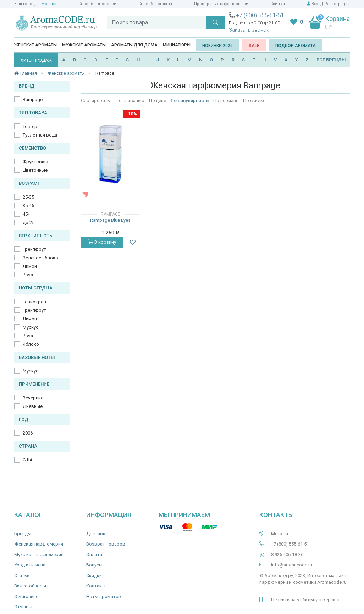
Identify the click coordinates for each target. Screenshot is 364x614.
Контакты (97, 586)
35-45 (28, 206)
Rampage (33, 99)
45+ (26, 214)
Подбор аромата (296, 46)
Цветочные (35, 170)
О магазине (26, 596)
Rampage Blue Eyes (110, 220)
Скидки (278, 4)
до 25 (29, 223)
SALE (254, 46)
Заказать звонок (249, 30)
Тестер (30, 126)
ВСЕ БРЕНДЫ (331, 60)
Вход (316, 4)
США (28, 460)
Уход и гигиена (30, 565)
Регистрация (337, 4)
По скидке (254, 101)
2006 (28, 433)
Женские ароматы (35, 45)
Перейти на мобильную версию (305, 600)
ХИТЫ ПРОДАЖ (36, 60)
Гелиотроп (34, 302)
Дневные (33, 406)
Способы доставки (97, 4)
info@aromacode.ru (292, 565)
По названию (130, 101)
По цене (158, 101)
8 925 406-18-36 (287, 555)
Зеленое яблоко (40, 258)
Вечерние (33, 398)
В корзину (102, 242)
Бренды (23, 534)
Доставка (97, 534)
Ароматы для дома (134, 45)
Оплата (94, 555)
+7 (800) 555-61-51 (260, 15)
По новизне (226, 101)
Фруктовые (35, 162)
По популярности (190, 101)
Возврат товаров (106, 544)
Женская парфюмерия (39, 544)
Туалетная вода (40, 135)
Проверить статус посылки (221, 4)
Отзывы (23, 607)
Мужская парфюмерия (39, 555)
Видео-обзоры (30, 586)
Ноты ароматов (104, 596)
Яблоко (31, 344)
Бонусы (94, 565)
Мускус (31, 327)
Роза (28, 275)
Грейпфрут (34, 249)
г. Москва (47, 4)
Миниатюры (177, 45)
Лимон (30, 266)
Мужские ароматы (84, 45)
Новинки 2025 (217, 46)
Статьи (22, 576)
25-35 (28, 197)
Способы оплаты (155, 4)
